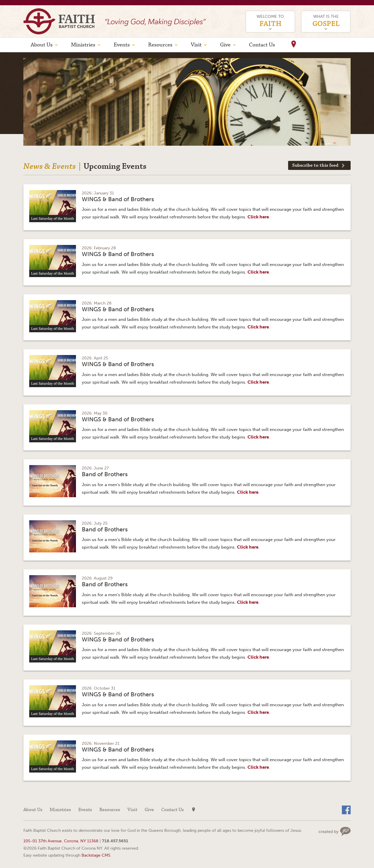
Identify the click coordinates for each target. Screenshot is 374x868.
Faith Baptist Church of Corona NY (59, 21)
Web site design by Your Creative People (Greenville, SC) (335, 831)
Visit (196, 45)
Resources (160, 45)
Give (225, 45)
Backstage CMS (96, 855)
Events (122, 45)
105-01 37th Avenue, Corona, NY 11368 (61, 841)
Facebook (346, 810)
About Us (42, 45)
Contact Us (262, 45)
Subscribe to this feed (315, 165)
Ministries (83, 45)
